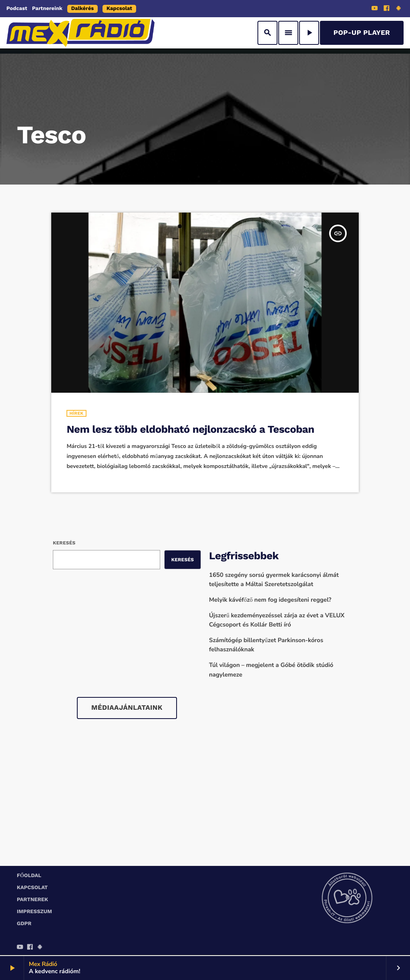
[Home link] (80, 33)
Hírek (76, 413)
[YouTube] (375, 9)
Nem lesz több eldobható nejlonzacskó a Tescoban (190, 430)
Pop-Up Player (362, 33)
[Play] (309, 33)
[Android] (398, 9)
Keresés (64, 543)
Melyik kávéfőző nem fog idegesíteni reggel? (270, 600)
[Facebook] (387, 9)
